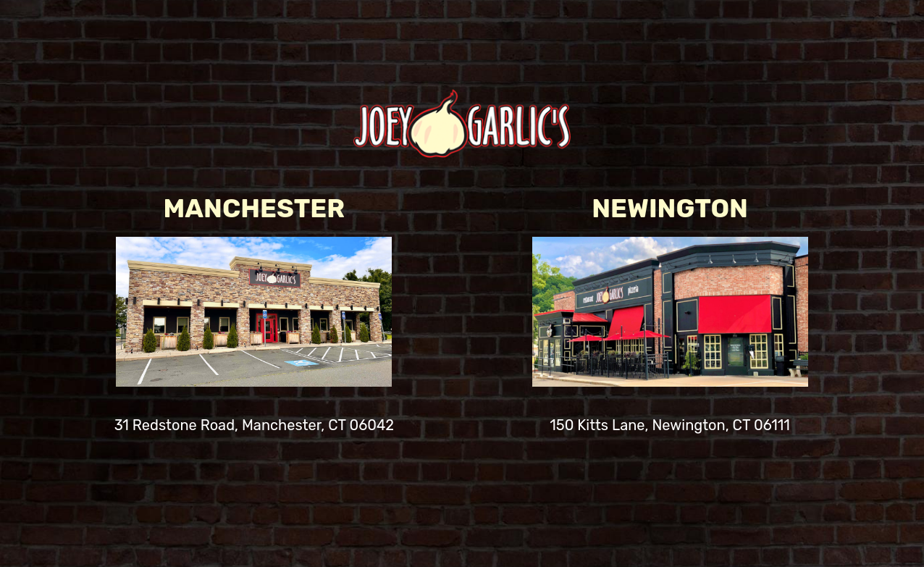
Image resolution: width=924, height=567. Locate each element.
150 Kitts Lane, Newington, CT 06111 (670, 429)
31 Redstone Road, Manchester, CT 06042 (254, 429)
